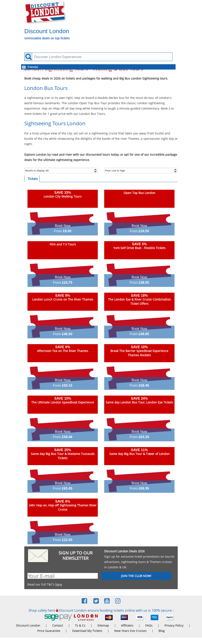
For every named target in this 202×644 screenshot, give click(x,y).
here (59, 584)
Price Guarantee (49, 631)
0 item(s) (33, 67)
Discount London (28, 625)
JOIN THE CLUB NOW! (136, 576)
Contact (58, 625)
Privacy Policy (174, 625)
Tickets (33, 179)
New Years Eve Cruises (130, 631)
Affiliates (127, 625)
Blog (162, 631)
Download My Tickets (87, 631)
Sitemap (103, 625)
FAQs (149, 625)
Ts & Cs (80, 625)
